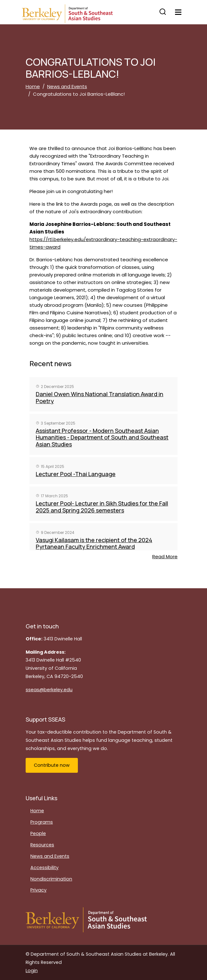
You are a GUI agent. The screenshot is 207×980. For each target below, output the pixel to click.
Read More (165, 557)
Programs (42, 822)
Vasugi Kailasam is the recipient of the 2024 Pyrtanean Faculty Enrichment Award (94, 543)
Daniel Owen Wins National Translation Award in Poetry (100, 397)
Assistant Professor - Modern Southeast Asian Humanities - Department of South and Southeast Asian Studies (102, 437)
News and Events (67, 86)
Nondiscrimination (51, 879)
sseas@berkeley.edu (49, 690)
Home (33, 86)
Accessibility (44, 868)
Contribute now (52, 765)
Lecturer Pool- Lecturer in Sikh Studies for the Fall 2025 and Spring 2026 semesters (102, 507)
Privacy (38, 890)
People (38, 833)
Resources (42, 845)
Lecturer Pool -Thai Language (76, 474)
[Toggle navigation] (178, 12)
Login (32, 971)
